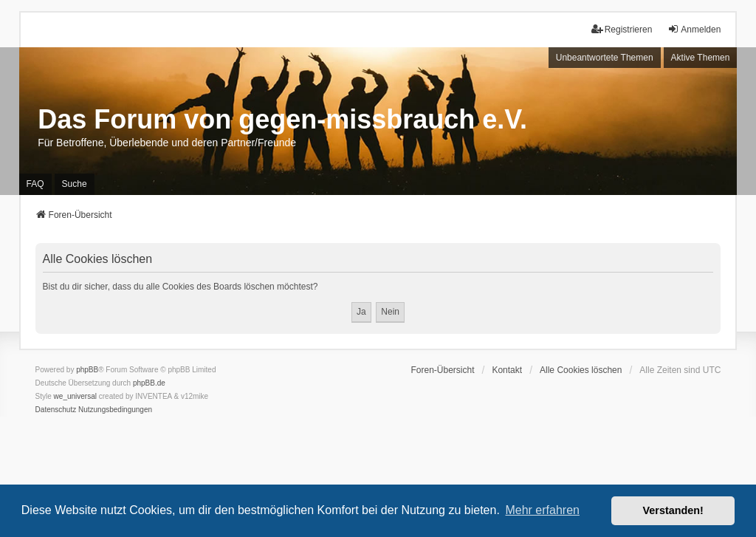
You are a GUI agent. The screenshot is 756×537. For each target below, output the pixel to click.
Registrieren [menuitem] (622, 29)
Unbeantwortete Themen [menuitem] (605, 58)
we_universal (75, 396)
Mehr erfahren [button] (542, 510)
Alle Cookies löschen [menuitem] (581, 370)
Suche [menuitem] (75, 184)
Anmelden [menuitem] (694, 29)
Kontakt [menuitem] (507, 370)
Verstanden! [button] (673, 510)
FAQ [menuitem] (35, 184)
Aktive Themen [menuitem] (701, 58)
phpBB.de (149, 383)
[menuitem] (56, 410)
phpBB (87, 370)
